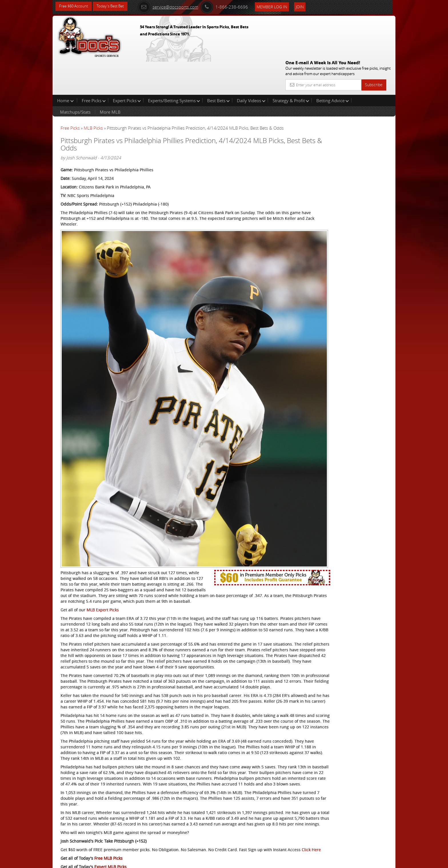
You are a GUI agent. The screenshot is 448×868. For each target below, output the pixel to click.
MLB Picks (93, 91)
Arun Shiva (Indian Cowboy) (349, 133)
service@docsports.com (176, 6)
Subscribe (374, 44)
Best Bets (218, 64)
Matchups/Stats (75, 75)
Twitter (110, 835)
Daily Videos (251, 64)
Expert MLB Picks (110, 821)
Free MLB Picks (108, 812)
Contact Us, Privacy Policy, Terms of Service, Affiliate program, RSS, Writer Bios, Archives (258, 861)
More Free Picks (370, 95)
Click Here (99, 804)
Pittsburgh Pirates (78, 841)
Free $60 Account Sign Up (338, 201)
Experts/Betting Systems (174, 64)
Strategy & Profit (291, 64)
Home (65, 64)
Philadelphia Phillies (80, 835)
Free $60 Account (75, 6)
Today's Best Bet (114, 6)
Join (307, 6)
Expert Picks (127, 64)
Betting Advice (333, 64)
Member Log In (280, 6)
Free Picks (94, 64)
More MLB (110, 75)
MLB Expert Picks (103, 513)
